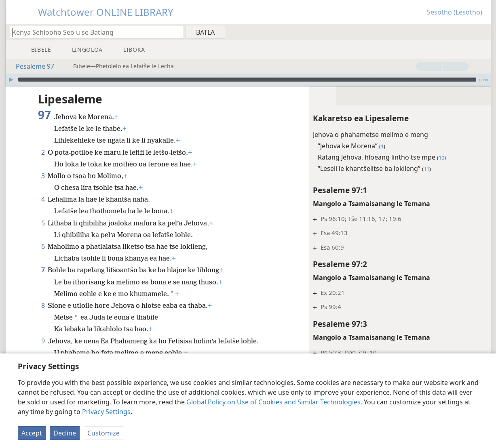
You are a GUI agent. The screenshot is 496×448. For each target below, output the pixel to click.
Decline (65, 433)
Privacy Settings (106, 412)
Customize (103, 433)
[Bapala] (11, 80)
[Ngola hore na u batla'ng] (93, 32)
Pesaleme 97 (31, 66)
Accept (32, 433)
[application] (248, 80)
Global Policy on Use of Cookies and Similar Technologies (273, 402)
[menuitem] (482, 32)
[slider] (247, 80)
